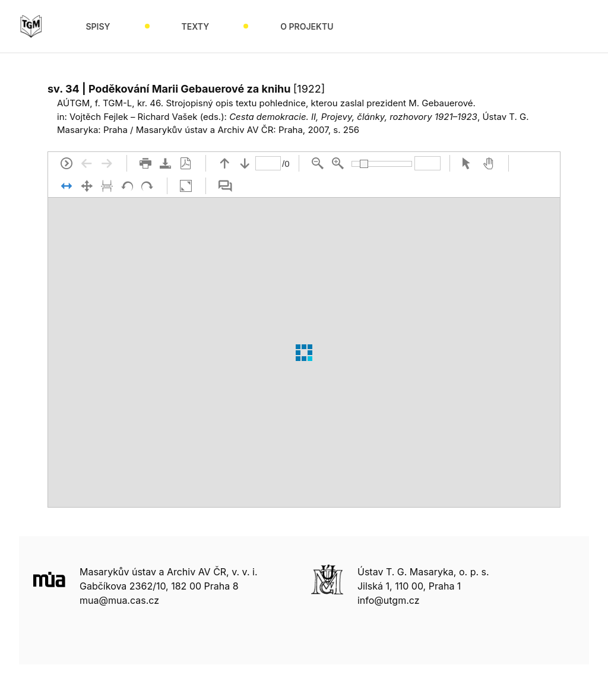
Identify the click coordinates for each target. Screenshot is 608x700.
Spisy (98, 26)
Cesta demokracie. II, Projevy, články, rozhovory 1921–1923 (353, 117)
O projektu (307, 26)
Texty (196, 26)
